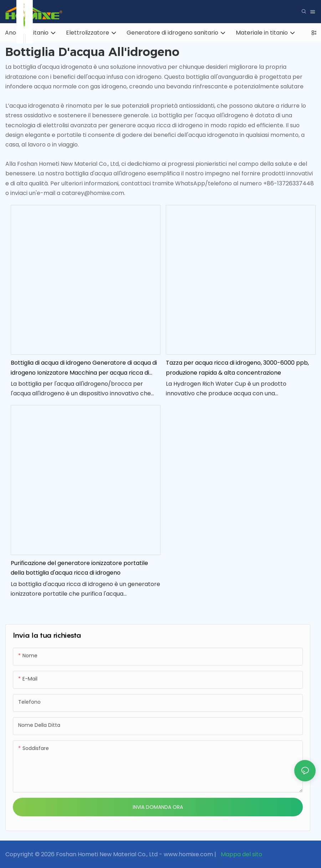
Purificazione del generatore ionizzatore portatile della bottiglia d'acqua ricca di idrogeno (79, 568)
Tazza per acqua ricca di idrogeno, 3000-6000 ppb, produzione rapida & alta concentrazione (237, 368)
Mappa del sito (241, 854)
